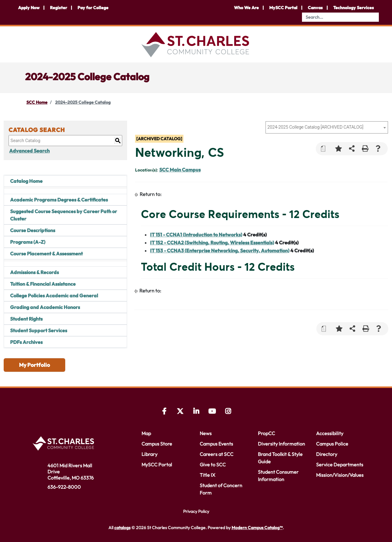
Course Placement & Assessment (46, 254)
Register (58, 8)
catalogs (122, 528)
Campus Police (332, 444)
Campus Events (216, 444)
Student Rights (26, 319)
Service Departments (340, 465)
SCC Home (37, 102)
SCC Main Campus (180, 170)
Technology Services (354, 8)
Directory (327, 454)
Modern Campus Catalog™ (257, 528)
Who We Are (246, 8)
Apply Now (29, 8)
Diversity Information (281, 444)
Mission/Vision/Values (340, 475)
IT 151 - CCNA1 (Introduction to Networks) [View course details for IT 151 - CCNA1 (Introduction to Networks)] (196, 235)
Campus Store (157, 444)
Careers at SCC (217, 454)
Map (146, 433)
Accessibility (330, 433)
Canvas (315, 8)
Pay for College (93, 8)
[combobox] (327, 127)
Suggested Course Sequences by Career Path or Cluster (64, 215)
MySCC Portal (283, 8)
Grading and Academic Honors (45, 307)
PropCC (266, 433)
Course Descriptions (33, 230)
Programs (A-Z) (28, 242)
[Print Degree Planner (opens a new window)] (325, 149)
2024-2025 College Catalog (83, 102)
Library (149, 454)
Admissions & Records (34, 272)
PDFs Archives (26, 342)
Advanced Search (29, 151)
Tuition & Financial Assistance (43, 284)
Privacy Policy (196, 511)
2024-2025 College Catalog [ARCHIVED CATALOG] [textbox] (315, 127)
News (206, 433)
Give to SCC (213, 465)
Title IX (207, 475)
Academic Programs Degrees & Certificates (59, 200)
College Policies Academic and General (54, 295)
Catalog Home (26, 181)
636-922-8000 (64, 487)
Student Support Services (39, 330)
